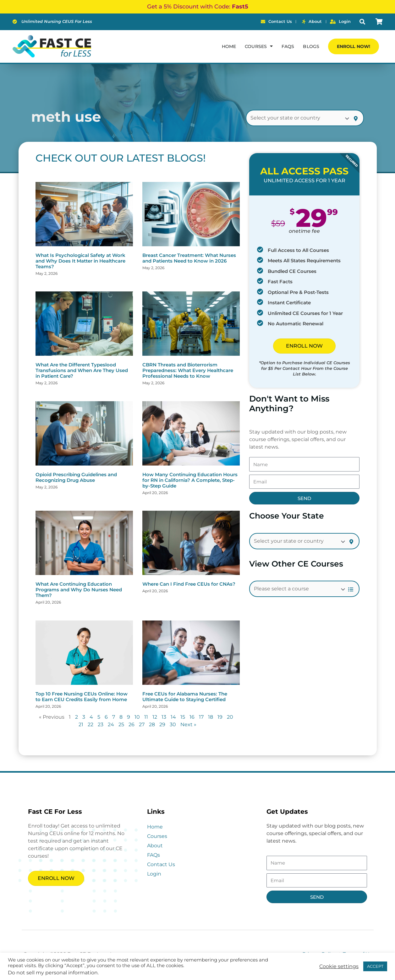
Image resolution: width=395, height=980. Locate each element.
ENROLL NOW (304, 346)
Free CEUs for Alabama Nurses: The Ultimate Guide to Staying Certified (185, 697)
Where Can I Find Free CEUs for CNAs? (189, 584)
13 (164, 717)
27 (142, 724)
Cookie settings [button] (339, 967)
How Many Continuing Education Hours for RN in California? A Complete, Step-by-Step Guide (190, 480)
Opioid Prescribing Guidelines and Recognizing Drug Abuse (76, 477)
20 (230, 717)
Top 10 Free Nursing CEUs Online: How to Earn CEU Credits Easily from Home (82, 697)
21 (81, 724)
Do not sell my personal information (53, 973)
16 (192, 717)
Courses (157, 836)
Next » (188, 724)
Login (154, 874)
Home (229, 46)
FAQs (288, 46)
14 (173, 717)
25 (121, 724)
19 (220, 717)
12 (155, 717)
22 (91, 724)
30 (173, 724)
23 (101, 724)
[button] (362, 22)
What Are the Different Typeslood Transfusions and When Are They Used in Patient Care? (82, 370)
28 (152, 724)
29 (162, 724)
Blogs (311, 46)
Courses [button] (259, 46)
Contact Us (161, 864)
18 (211, 717)
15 (183, 717)
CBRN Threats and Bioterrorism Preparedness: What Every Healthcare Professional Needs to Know (188, 370)
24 (111, 724)
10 (137, 717)
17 (201, 717)
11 (146, 717)
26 (132, 724)
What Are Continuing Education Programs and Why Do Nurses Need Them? (79, 590)
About (155, 846)
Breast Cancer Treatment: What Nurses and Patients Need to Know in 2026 (189, 258)
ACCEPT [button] (375, 966)
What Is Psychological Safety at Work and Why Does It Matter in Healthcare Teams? (80, 261)
